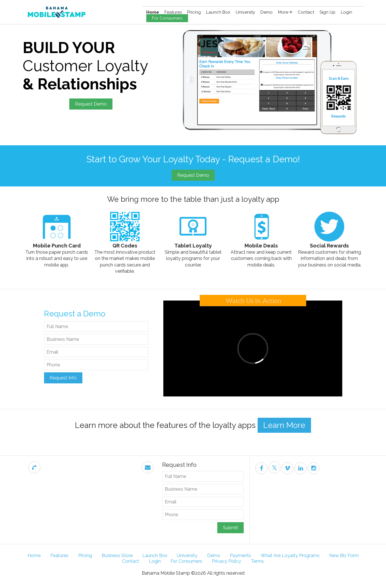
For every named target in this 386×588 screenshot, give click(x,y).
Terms (257, 561)
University (245, 12)
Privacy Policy (227, 561)
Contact (306, 12)
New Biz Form (344, 556)
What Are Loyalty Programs (290, 556)
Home (153, 12)
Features (173, 12)
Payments (240, 556)
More (285, 12)
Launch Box (218, 12)
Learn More (284, 425)
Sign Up (327, 12)
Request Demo (91, 104)
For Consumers (186, 561)
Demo (267, 12)
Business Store (117, 556)
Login (347, 12)
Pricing (194, 12)
